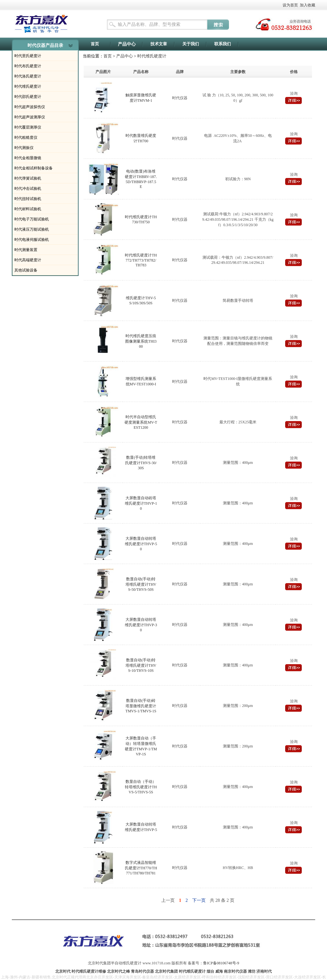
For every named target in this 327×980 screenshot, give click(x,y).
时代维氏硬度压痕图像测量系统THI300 (141, 341)
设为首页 (290, 5)
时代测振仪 (24, 148)
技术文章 (159, 44)
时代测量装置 (26, 250)
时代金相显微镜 (28, 158)
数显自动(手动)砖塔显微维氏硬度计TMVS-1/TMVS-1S (141, 706)
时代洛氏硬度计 (28, 76)
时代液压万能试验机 (32, 229)
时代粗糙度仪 (26, 137)
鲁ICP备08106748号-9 (221, 963)
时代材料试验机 (28, 209)
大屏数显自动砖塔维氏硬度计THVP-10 (141, 503)
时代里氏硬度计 (28, 56)
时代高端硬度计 (28, 260)
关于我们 (191, 44)
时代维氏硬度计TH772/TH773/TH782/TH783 (141, 260)
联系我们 (223, 44)
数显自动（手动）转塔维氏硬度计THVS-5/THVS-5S (141, 787)
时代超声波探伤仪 (30, 107)
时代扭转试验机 (28, 199)
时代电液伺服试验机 (32, 240)
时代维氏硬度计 (28, 86)
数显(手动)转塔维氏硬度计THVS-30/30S (141, 463)
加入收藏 (308, 5)
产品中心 (127, 44)
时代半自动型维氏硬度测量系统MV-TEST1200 (141, 422)
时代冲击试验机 (28, 189)
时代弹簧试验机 (28, 178)
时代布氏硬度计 (28, 66)
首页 (95, 44)
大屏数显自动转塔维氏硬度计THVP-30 (141, 625)
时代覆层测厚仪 (28, 127)
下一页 (199, 900)
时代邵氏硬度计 (28, 97)
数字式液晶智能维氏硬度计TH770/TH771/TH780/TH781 (141, 868)
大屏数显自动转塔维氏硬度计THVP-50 (141, 544)
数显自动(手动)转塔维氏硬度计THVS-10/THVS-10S (141, 665)
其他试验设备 (26, 270)
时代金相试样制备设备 (34, 168)
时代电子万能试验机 (32, 219)
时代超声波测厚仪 (30, 117)
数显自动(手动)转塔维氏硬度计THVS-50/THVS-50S (141, 584)
